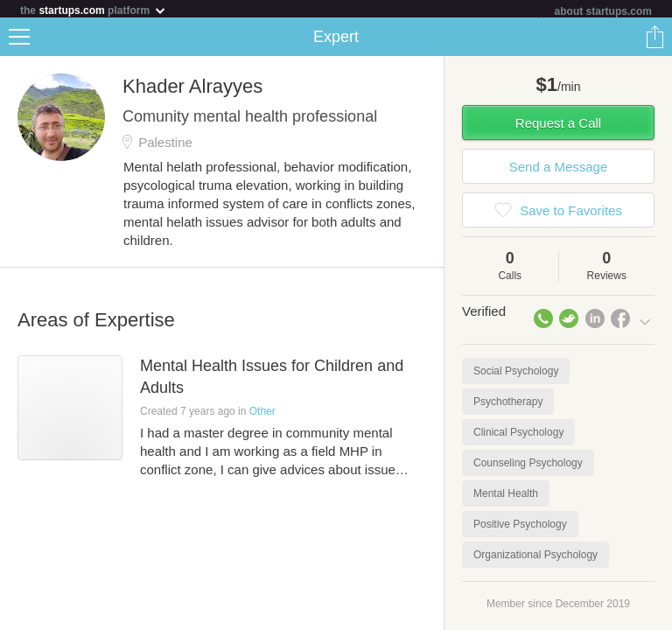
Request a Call (558, 126)
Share (654, 40)
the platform (94, 10)
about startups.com (603, 11)
